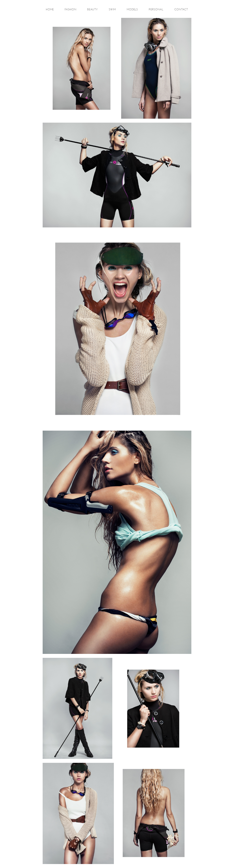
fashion (71, 10)
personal (156, 10)
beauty (93, 10)
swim (112, 10)
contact (181, 10)
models (132, 10)
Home (50, 10)
